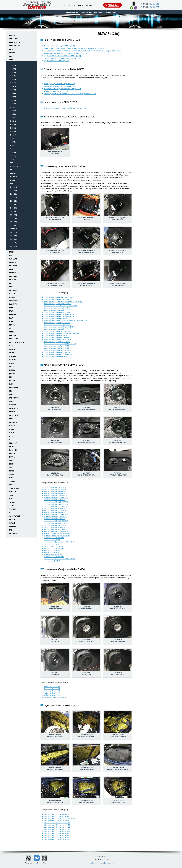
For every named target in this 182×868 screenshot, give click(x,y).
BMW (11, 60)
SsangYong (14, 488)
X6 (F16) (14, 236)
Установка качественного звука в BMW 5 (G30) (64, 58)
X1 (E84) (14, 187)
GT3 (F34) (14, 166)
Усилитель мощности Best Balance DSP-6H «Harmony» (63, 302)
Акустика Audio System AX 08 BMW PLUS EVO (60, 542)
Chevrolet (14, 273)
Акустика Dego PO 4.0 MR (53, 555)
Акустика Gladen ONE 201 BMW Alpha (57, 534)
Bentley (13, 56)
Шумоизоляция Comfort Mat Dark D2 (57, 816)
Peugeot (13, 443)
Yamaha (13, 526)
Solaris (13, 485)
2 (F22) (13, 79)
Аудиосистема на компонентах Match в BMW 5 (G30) (66, 53)
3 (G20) (13, 107)
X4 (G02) (14, 211)
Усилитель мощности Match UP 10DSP (58, 325)
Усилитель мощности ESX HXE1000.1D (58, 318)
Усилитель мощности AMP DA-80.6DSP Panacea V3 (62, 333)
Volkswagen (15, 516)
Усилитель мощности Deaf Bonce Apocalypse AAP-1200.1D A (66, 321)
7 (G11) (13, 156)
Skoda (12, 478)
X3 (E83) (14, 197)
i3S (11, 170)
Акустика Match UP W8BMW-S (54, 491)
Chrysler (13, 276)
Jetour (12, 380)
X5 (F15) (14, 222)
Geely (12, 332)
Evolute (13, 304)
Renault (13, 453)
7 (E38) (13, 152)
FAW (11, 311)
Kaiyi (11, 384)
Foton (12, 325)
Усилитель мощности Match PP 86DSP (58, 340)
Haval (12, 346)
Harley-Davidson (17, 342)
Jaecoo (12, 370)
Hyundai (13, 356)
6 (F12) (13, 142)
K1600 (13, 180)
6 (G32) (13, 145)
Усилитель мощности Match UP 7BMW (58, 310)
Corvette (13, 283)
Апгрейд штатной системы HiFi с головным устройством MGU (70, 94)
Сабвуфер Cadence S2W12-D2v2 (55, 697)
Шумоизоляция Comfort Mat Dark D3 (57, 829)
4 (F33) (13, 111)
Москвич (13, 533)
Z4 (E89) (14, 246)
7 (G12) (13, 159)
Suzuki (12, 495)
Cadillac (13, 259)
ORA (11, 440)
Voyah (12, 523)
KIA (11, 391)
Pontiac (13, 447)
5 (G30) (13, 135)
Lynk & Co (14, 408)
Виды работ (111, 12)
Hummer (13, 353)
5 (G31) (13, 138)
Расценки (72, 5)
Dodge (12, 297)
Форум (81, 5)
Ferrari (12, 314)
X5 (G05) (14, 225)
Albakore (13, 39)
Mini (11, 419)
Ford (11, 321)
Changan (13, 266)
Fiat (11, 318)
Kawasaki (13, 387)
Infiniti (12, 360)
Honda (12, 349)
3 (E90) (13, 97)
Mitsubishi (14, 422)
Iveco (12, 367)
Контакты (90, 5)
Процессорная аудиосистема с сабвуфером (63, 89)
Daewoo (13, 290)
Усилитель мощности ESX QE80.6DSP (57, 337)
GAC (11, 328)
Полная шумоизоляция (92, 12)
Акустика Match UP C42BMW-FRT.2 (56, 487)
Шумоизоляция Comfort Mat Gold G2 (57, 814)
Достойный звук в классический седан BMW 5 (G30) (66, 108)
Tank (11, 506)
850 (12, 163)
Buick (12, 252)
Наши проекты (72, 12)
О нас (63, 5)
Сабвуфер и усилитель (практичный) (59, 84)
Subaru (12, 492)
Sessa (12, 474)
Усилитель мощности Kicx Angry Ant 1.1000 (59, 314)
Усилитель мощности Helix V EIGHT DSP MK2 (60, 344)
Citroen (13, 280)
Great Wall (14, 339)
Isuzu (12, 363)
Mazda (12, 412)
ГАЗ (11, 530)
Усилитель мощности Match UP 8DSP (57, 299)
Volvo (12, 519)
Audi (11, 49)
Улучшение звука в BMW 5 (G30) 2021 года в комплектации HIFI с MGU (74, 48)
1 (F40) (13, 76)
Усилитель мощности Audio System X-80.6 (59, 354)
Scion (12, 464)
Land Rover (14, 398)
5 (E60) (13, 128)
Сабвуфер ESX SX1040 (52, 687)
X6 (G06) (14, 239)
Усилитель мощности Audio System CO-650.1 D (61, 306)
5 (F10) (13, 131)
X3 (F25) (14, 201)
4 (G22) (13, 118)
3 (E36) (13, 90)
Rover (12, 457)
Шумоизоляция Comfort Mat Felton (57, 821)
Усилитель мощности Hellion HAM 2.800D (59, 297)
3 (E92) (13, 100)
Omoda (12, 433)
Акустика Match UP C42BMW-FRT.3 (56, 502)
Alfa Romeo (14, 42)
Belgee (12, 53)
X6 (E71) (14, 232)
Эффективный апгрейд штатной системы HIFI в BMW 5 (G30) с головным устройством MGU (83, 51)
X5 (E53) (14, 215)
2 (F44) (13, 83)
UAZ (11, 513)
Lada (11, 394)
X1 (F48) (14, 191)
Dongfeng (14, 301)
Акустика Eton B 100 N (52, 552)
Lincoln (13, 405)
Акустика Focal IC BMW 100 (53, 546)
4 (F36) (13, 114)
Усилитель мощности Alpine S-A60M (57, 323)
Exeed (12, 308)
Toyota (13, 509)
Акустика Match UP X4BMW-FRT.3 (56, 496)
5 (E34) (13, 121)
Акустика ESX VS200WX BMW (54, 538)
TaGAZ (12, 502)
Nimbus (12, 426)
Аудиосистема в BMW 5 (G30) (57, 61)
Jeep (11, 377)
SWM (11, 499)
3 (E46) (13, 93)
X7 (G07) (14, 243)
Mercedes (13, 415)
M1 (12, 184)
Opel (11, 436)
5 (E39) (13, 124)
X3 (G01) (14, 204)
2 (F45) (13, 86)
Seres (12, 471)
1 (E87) (13, 69)
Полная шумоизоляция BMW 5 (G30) (60, 46)
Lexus (12, 401)
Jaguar (12, 374)
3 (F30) (13, 104)
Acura (12, 35)
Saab (11, 460)
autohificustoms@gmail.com (102, 863)
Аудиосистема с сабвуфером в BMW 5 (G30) (63, 56)
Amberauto (14, 46)
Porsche (13, 450)
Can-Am (13, 262)
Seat (11, 467)
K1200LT (14, 177)
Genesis (12, 335)
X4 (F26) (14, 208)
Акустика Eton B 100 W (52, 540)
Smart (12, 481)
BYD (11, 255)
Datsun (13, 294)
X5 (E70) (14, 218)
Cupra (12, 287)
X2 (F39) (14, 194)
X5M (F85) (14, 229)
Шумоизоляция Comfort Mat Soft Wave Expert (60, 819)
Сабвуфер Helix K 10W (52, 689)
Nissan (12, 429)
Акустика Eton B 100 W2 (52, 561)
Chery (12, 269)
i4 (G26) (13, 173)
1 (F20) (13, 72)
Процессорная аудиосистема (57, 91)
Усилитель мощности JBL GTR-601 (56, 356)
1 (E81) (13, 65)
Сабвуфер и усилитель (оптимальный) (60, 86)
